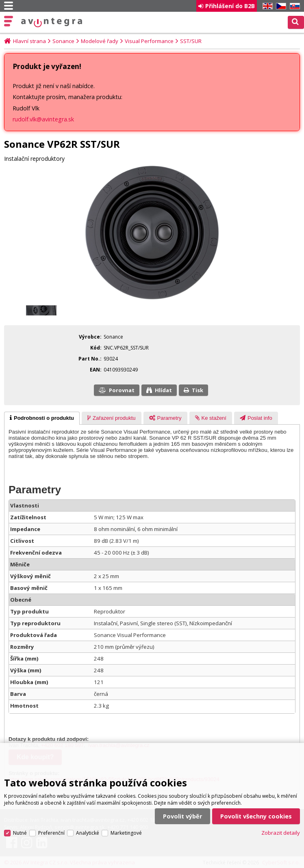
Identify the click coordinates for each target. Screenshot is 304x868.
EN (266, 6)
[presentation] (42, 418)
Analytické (88, 823)
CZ (280, 6)
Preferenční (51, 823)
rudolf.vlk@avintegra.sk (43, 119)
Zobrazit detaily (281, 823)
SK (293, 6)
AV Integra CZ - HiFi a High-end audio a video (52, 23)
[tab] (42, 418)
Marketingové (126, 823)
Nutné (20, 823)
